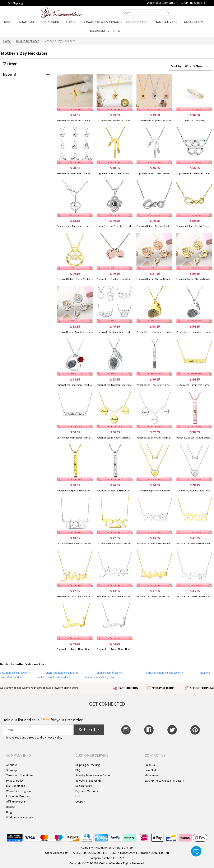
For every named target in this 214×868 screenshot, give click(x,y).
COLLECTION (195, 22)
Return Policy (84, 786)
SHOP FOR (28, 22)
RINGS (72, 22)
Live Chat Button (196, 851)
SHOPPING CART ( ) (193, 3)
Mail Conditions (16, 786)
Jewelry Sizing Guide (89, 781)
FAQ (78, 770)
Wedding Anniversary (20, 817)
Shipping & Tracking (88, 765)
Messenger (152, 775)
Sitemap (11, 770)
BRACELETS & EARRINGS (102, 22)
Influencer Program (18, 796)
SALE (9, 22)
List (78, 796)
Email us (150, 765)
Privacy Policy (54, 737)
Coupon (80, 801)
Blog (9, 812)
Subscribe (89, 730)
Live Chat (150, 770)
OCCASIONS (99, 31)
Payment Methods (87, 791)
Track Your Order (157, 3)
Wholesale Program (18, 791)
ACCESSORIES (138, 22)
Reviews (11, 807)
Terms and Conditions (20, 775)
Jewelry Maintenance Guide (93, 775)
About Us (12, 765)
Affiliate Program (17, 801)
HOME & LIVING (167, 22)
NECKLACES (52, 22)
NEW (117, 31)
